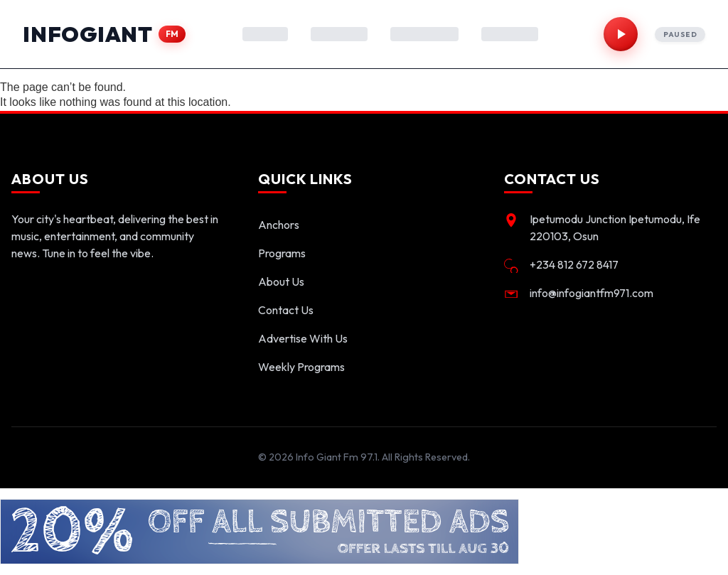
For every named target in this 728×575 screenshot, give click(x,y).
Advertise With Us (303, 338)
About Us (281, 281)
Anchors (279, 225)
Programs (282, 253)
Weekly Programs (301, 367)
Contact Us (286, 310)
